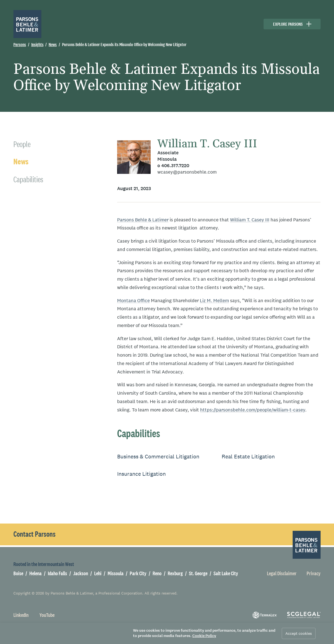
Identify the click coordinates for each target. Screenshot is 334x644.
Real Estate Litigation (248, 456)
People (22, 144)
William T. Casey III (207, 144)
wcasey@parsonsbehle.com (187, 172)
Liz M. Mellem (214, 301)
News (21, 162)
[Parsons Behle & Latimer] (27, 24)
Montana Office (133, 301)
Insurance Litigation (141, 474)
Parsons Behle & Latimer (143, 220)
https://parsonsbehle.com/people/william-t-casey (253, 410)
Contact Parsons (35, 534)
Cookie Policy (204, 636)
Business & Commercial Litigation (158, 456)
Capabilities (28, 179)
